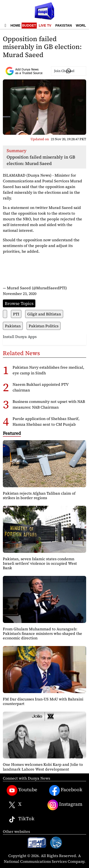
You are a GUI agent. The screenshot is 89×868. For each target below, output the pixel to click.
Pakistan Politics (44, 326)
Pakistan (63, 25)
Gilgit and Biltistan (44, 314)
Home (15, 25)
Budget (29, 25)
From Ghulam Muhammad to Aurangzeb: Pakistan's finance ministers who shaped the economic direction (42, 633)
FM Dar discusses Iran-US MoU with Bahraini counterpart (43, 701)
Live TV (45, 25)
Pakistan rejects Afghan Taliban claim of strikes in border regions (39, 495)
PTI (16, 314)
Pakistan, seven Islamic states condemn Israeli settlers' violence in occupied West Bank (40, 563)
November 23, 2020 (20, 294)
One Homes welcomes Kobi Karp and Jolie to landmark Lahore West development (43, 767)
